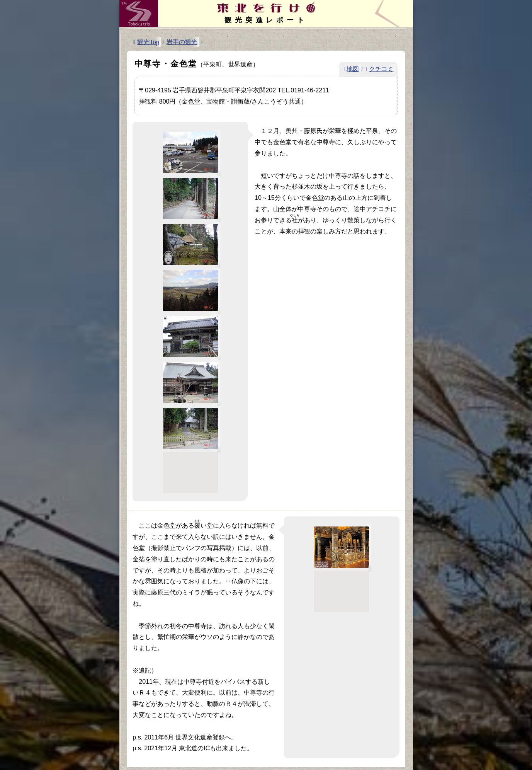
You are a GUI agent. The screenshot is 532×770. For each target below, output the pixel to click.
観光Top (148, 42)
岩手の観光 (182, 42)
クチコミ (381, 69)
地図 (353, 69)
